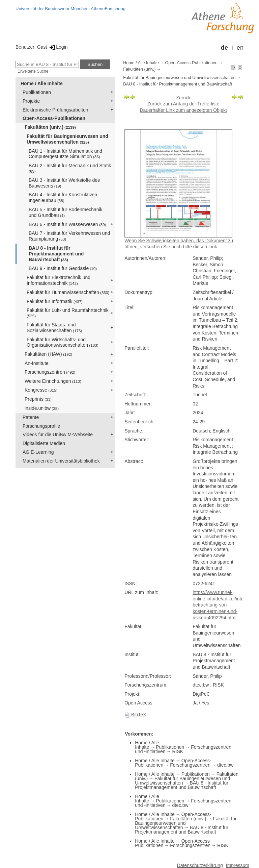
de (224, 48)
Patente (31, 417)
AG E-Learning (38, 452)
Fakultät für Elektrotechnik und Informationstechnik (59, 280)
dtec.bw (225, 765)
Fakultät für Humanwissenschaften (68, 292)
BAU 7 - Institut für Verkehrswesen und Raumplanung (69, 236)
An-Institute (37, 363)
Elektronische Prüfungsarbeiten (55, 110)
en (240, 48)
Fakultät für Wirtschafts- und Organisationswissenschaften (63, 342)
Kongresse (41, 390)
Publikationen (37, 92)
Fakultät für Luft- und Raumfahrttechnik (68, 313)
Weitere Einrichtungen (53, 381)
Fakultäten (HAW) (48, 354)
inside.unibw (42, 408)
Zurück (183, 98)
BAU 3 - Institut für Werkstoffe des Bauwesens (64, 183)
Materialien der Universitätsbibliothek (61, 461)
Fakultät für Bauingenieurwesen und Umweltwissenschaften (67, 139)
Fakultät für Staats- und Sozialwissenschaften (54, 328)
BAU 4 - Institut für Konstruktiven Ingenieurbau (63, 197)
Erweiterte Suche (33, 71)
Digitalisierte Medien (44, 443)
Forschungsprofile (41, 426)
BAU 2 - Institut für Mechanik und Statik (70, 168)
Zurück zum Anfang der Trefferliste (183, 104)
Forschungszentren (50, 372)
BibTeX (135, 715)
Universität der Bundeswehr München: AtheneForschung (70, 9)
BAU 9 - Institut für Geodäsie (63, 268)
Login (58, 47)
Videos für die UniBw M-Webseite (58, 435)
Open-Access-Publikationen (54, 118)
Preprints (38, 399)
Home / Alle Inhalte (42, 83)
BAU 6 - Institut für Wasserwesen (67, 224)
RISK (178, 751)
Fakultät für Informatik (55, 301)
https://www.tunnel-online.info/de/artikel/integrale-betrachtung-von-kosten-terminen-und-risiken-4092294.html (224, 605)
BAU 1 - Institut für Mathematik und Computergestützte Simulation (65, 154)
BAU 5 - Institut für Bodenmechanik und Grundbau (66, 212)
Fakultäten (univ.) (50, 127)
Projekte (31, 101)
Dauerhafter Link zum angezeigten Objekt (183, 110)
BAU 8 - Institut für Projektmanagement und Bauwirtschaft (56, 254)
